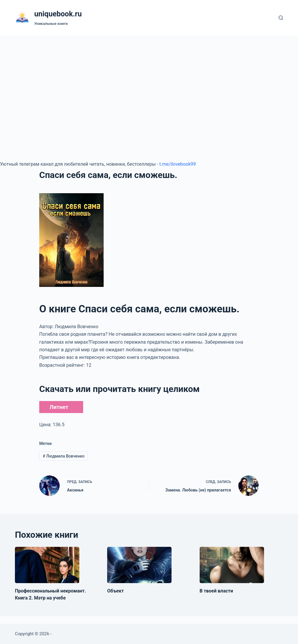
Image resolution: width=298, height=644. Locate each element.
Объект (115, 591)
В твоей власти (216, 591)
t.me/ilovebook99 (178, 164)
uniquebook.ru (58, 14)
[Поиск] (281, 18)
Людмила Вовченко (64, 456)
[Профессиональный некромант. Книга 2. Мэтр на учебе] (47, 565)
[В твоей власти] (232, 565)
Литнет (59, 407)
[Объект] (139, 565)
